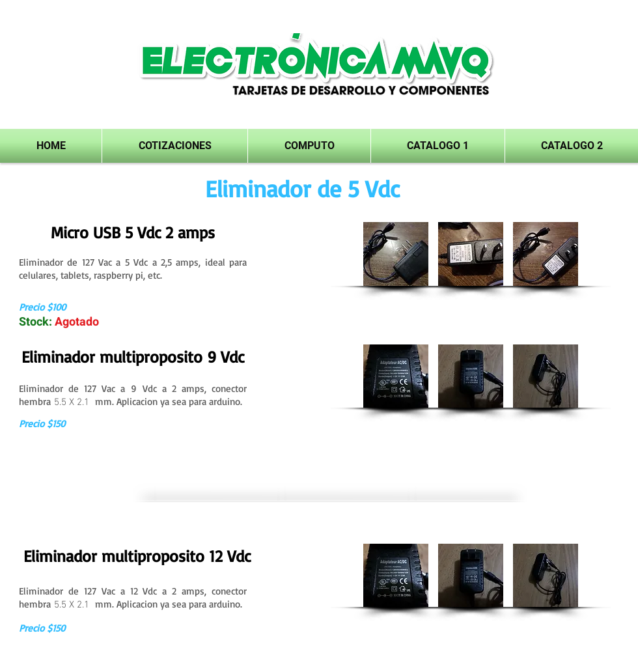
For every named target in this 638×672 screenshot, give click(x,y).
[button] (438, 146)
